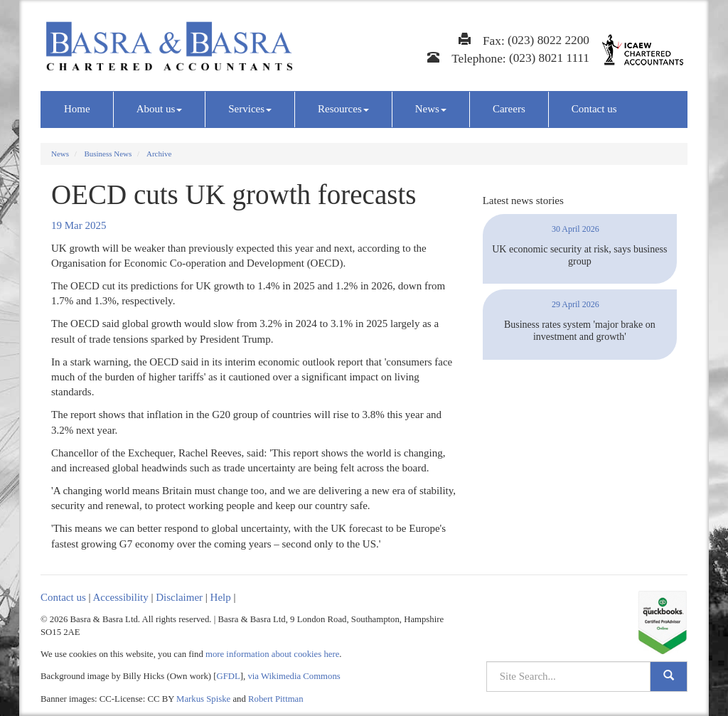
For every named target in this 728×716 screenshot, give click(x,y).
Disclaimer (179, 597)
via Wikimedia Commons (294, 676)
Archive (159, 154)
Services (250, 109)
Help (221, 597)
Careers (509, 109)
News (431, 109)
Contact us (594, 109)
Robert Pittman (276, 699)
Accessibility (120, 597)
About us (160, 109)
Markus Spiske (203, 699)
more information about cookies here (272, 654)
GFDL (229, 676)
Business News (108, 154)
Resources (343, 109)
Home (77, 109)
